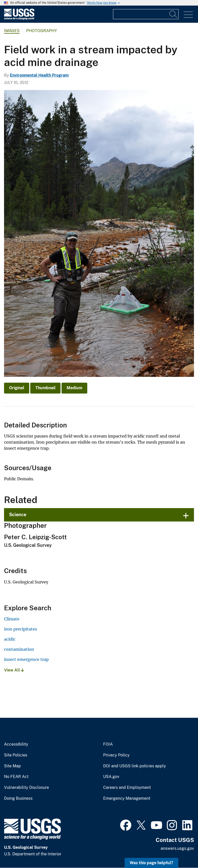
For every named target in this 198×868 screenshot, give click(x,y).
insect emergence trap (26, 659)
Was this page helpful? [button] (151, 863)
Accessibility (16, 744)
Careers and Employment (127, 788)
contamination (19, 649)
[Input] (146, 14)
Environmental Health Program (39, 75)
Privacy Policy (116, 755)
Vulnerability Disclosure (26, 788)
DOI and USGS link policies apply (135, 766)
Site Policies (16, 755)
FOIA (108, 744)
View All (14, 670)
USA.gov (111, 777)
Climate (12, 619)
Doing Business (18, 798)
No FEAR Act (16, 777)
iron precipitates (21, 629)
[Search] (174, 14)
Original (17, 388)
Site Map (12, 766)
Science (18, 515)
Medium (74, 388)
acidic (10, 639)
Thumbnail (45, 388)
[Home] (19, 19)
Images (12, 31)
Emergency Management (127, 798)
